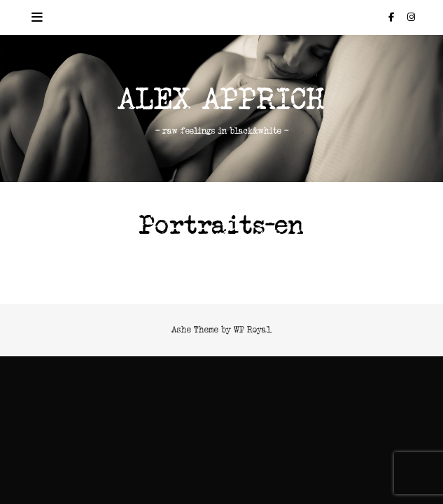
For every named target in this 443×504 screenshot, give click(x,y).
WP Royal (252, 329)
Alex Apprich (221, 100)
